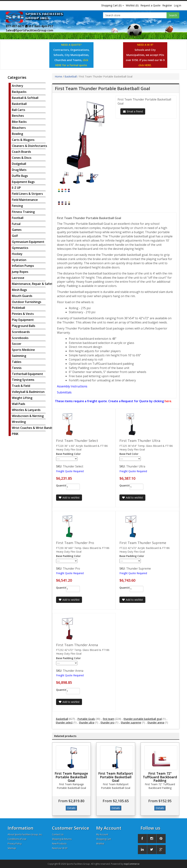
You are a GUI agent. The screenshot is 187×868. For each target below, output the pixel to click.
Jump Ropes (20, 272)
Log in (178, 5)
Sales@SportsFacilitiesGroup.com (29, 30)
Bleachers (19, 128)
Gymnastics (20, 248)
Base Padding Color (68, 454)
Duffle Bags (20, 176)
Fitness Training (23, 212)
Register (167, 5)
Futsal (16, 224)
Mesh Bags (19, 290)
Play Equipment (23, 320)
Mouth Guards (22, 296)
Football (18, 218)
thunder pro (108, 722)
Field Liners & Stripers (27, 194)
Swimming (19, 356)
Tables (17, 362)
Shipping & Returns (62, 839)
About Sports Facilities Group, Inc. (25, 834)
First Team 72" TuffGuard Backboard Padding (160, 777)
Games (17, 230)
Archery (18, 86)
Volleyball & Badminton (28, 392)
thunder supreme (131, 722)
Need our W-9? (60, 848)
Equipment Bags (23, 182)
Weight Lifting (22, 398)
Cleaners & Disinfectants (29, 146)
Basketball (19, 104)
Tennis (17, 368)
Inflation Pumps (23, 266)
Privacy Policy (15, 844)
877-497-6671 (17, 26)
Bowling (17, 134)
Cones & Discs (22, 158)
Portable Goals (86, 719)
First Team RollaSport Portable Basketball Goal (116, 777)
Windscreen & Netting (28, 416)
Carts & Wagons (23, 140)
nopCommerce (132, 864)
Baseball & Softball (25, 98)
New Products (59, 844)
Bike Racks (19, 122)
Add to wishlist (69, 498)
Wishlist (100, 844)
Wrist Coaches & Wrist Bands (32, 428)
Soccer (17, 344)
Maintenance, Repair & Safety (33, 284)
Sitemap (12, 848)
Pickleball (18, 308)
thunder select (64, 722)
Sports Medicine (23, 350)
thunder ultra (87, 722)
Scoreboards (21, 332)
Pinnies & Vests (23, 314)
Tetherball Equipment (27, 374)
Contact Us (58, 834)
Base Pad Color (129, 454)
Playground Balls (24, 326)
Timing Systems (23, 380)
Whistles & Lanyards (26, 410)
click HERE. (145, 65)
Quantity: (58, 485)
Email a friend (133, 111)
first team (109, 719)
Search (173, 15)
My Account (102, 834)
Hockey (17, 254)
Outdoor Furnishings (27, 302)
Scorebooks (20, 338)
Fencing (17, 206)
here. (168, 401)
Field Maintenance (25, 200)
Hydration (19, 260)
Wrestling (19, 422)
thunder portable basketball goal (143, 719)
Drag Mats (19, 170)
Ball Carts (19, 110)
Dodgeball (19, 164)
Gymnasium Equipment (28, 242)
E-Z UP (16, 188)
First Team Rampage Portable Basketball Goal (71, 777)
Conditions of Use (17, 839)
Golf (15, 236)
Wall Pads (19, 404)
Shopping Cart (104, 839)
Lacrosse (18, 278)
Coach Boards (21, 152)
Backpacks (19, 92)
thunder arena (156, 722)
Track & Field (21, 386)
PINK (15, 434)
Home (58, 76)
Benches (18, 116)
